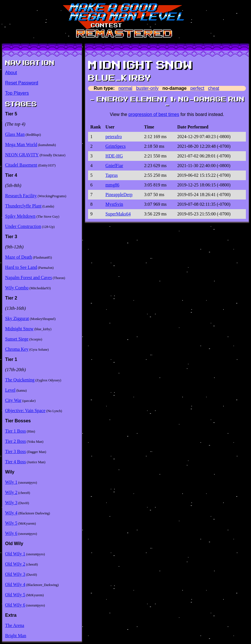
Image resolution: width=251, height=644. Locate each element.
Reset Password (22, 83)
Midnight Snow (19, 329)
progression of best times (154, 114)
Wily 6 (11, 533)
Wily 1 (11, 482)
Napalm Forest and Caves (29, 278)
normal (125, 88)
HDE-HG (114, 156)
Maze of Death (19, 257)
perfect (197, 88)
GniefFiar (114, 166)
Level (10, 390)
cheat (214, 88)
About (11, 73)
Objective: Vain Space (25, 411)
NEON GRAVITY (22, 155)
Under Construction (23, 226)
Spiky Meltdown (20, 216)
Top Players (17, 93)
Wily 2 (11, 492)
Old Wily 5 (15, 595)
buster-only (147, 88)
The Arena (15, 625)
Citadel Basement (21, 165)
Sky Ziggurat (17, 318)
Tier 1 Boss (15, 431)
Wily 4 (11, 513)
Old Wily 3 (15, 574)
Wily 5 (11, 523)
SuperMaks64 (118, 214)
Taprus (111, 175)
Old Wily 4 (15, 584)
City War (13, 400)
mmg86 (112, 185)
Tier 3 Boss (15, 451)
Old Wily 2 (15, 564)
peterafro (114, 137)
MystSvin (114, 204)
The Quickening (20, 380)
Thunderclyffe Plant (23, 206)
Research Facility (21, 196)
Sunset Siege (17, 339)
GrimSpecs (115, 146)
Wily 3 (11, 503)
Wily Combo (17, 288)
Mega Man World (21, 145)
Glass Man (15, 134)
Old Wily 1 (15, 554)
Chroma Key (17, 349)
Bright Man (16, 636)
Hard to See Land (21, 267)
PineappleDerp (119, 195)
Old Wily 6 (15, 605)
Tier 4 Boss (15, 462)
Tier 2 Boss (15, 441)
